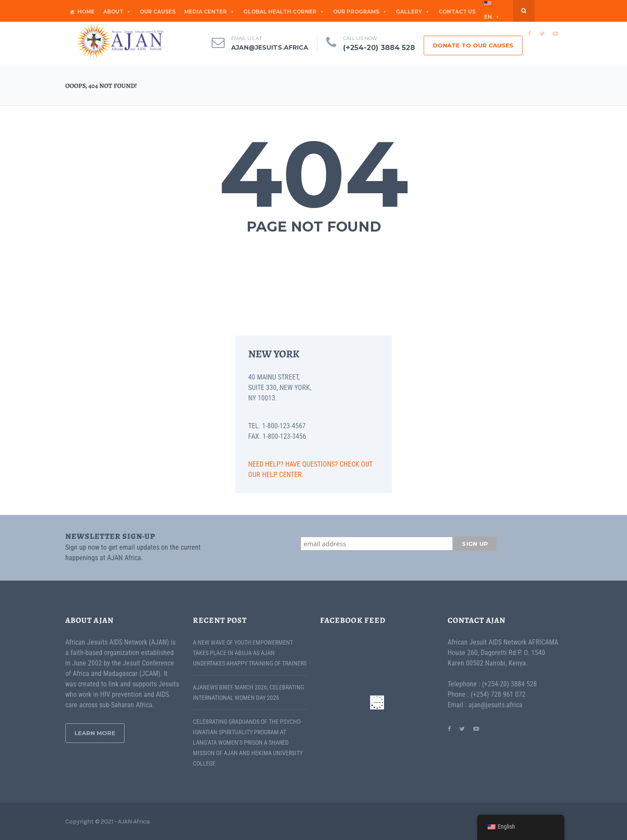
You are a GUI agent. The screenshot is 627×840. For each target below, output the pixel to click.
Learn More (95, 733)
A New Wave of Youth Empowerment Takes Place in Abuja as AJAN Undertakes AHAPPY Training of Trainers (250, 653)
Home (86, 12)
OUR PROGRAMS (360, 12)
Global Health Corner (284, 12)
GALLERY (413, 12)
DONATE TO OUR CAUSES (473, 45)
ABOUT (117, 12)
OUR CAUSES (158, 12)
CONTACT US (457, 12)
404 (314, 174)
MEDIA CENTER (209, 12)
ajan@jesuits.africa (270, 47)
